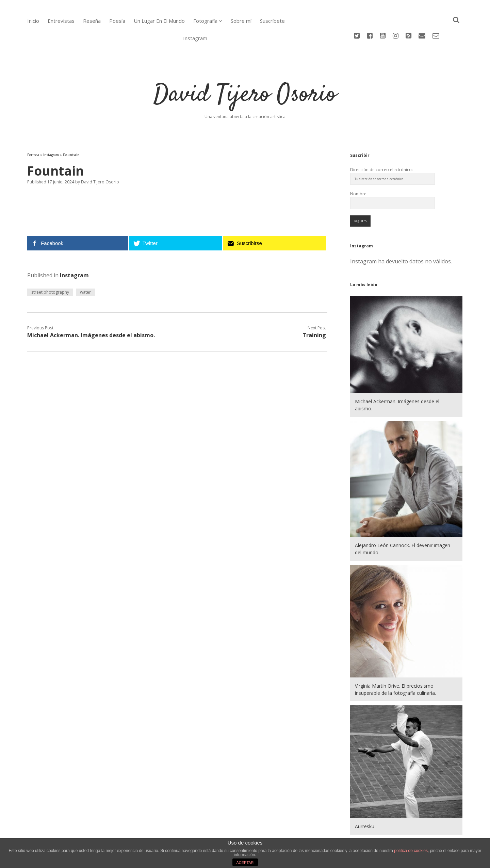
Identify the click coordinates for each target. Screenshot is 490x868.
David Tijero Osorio (245, 67)
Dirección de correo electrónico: (381, 142)
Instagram (51, 127)
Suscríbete (272, 21)
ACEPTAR (245, 863)
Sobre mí (241, 21)
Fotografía (205, 21)
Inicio (33, 21)
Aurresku (365, 798)
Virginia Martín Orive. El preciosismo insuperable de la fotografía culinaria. (395, 661)
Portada (33, 127)
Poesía (117, 21)
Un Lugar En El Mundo (159, 21)
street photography (50, 264)
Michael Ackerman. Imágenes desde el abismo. (91, 307)
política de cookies (411, 851)
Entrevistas (61, 21)
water (85, 264)
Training (314, 307)
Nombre (358, 166)
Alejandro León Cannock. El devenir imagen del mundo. (403, 521)
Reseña (92, 21)
